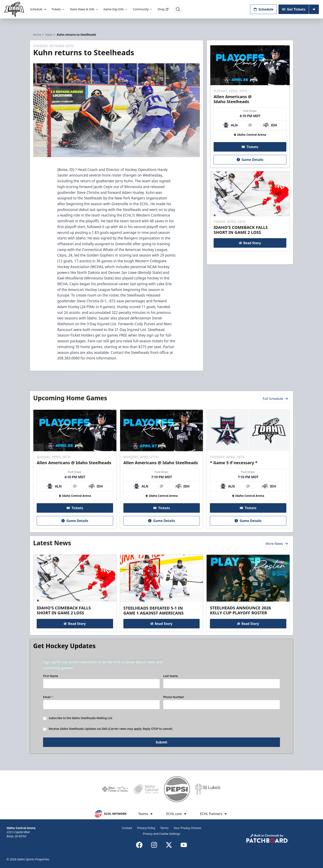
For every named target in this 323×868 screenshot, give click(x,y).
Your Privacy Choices (187, 828)
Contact (127, 828)
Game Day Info (116, 9)
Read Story (250, 243)
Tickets (58, 9)
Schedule (38, 9)
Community (143, 9)
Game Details (250, 160)
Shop (163, 9)
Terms (164, 828)
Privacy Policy (146, 828)
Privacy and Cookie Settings (162, 834)
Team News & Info (84, 9)
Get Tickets (294, 9)
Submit (162, 742)
